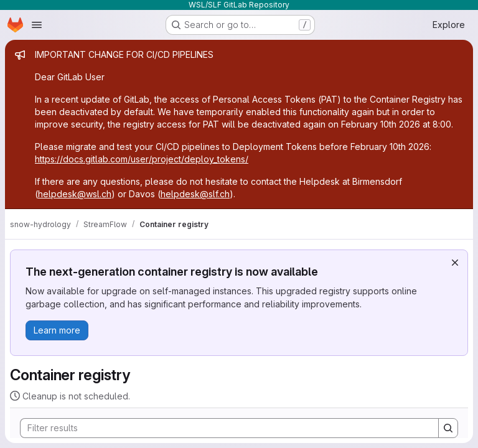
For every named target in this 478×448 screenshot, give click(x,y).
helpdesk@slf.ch (195, 194)
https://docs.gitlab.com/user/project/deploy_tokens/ (142, 159)
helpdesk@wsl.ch (75, 194)
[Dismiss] (455, 263)
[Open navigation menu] (37, 25)
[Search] (223, 428)
